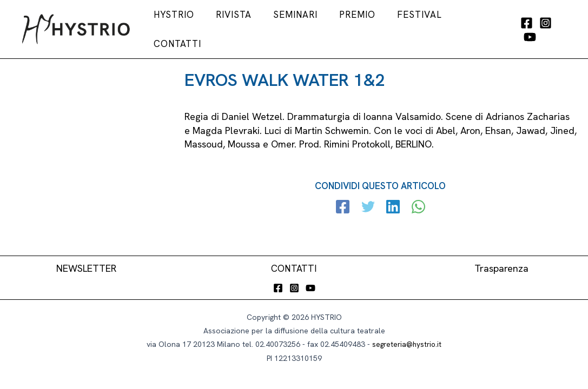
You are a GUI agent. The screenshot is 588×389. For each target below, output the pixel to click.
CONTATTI (294, 268)
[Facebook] (525, 28)
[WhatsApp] (416, 205)
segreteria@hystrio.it (407, 344)
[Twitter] (369, 205)
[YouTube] (563, 28)
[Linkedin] (392, 205)
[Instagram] (544, 28)
